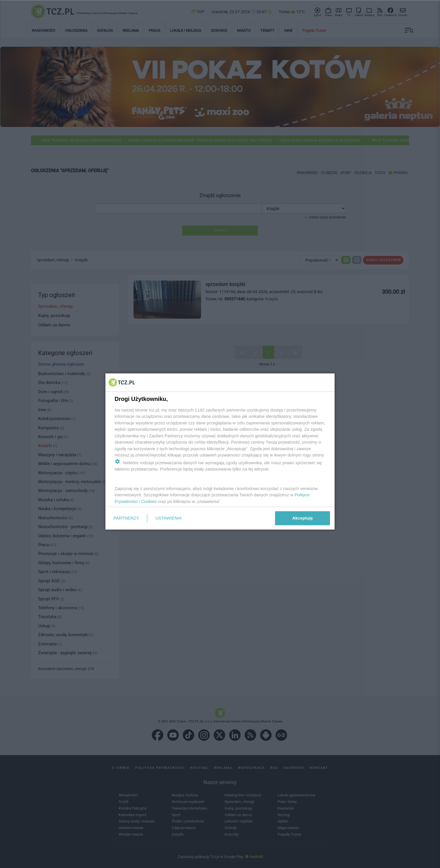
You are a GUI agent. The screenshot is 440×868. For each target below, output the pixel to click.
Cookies (149, 501)
